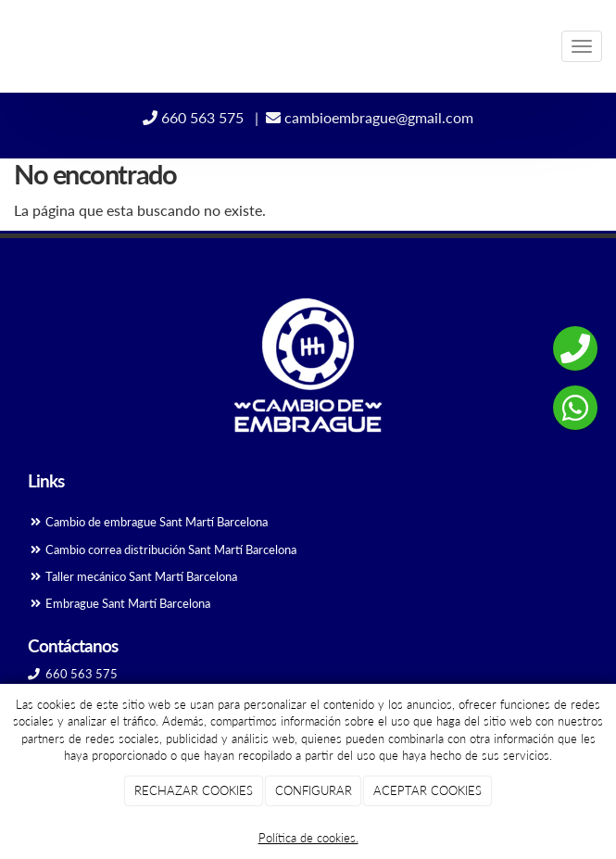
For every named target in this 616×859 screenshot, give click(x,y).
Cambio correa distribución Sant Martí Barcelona (170, 550)
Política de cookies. (308, 838)
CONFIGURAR (314, 790)
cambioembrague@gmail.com (370, 117)
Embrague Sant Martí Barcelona (128, 603)
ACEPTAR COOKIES (427, 790)
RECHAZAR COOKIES (194, 790)
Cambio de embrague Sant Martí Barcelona (155, 522)
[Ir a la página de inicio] (9, 46)
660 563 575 (195, 117)
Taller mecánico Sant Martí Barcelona (141, 576)
